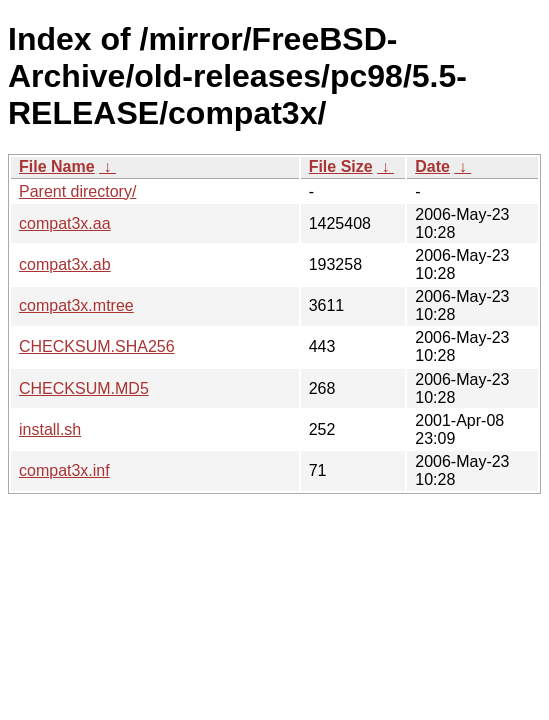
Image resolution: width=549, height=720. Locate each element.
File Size (341, 166)
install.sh (50, 429)
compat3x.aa (65, 223)
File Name (57, 166)
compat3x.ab (65, 264)
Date (432, 166)
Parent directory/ (77, 191)
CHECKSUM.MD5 (84, 388)
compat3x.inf (64, 470)
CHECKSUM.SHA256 (97, 346)
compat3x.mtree (76, 305)
